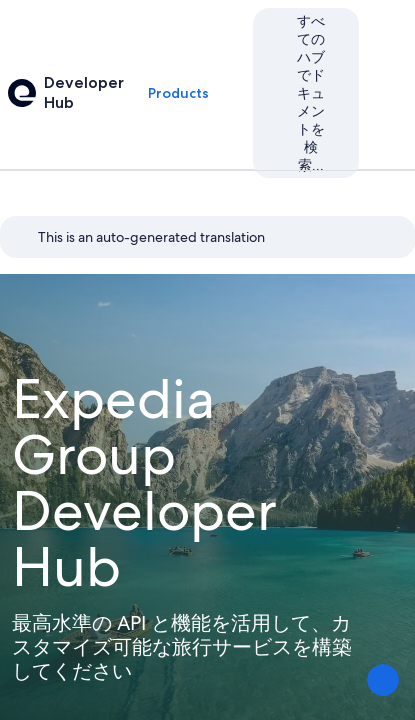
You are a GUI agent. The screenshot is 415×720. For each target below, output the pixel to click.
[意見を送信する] (383, 680)
